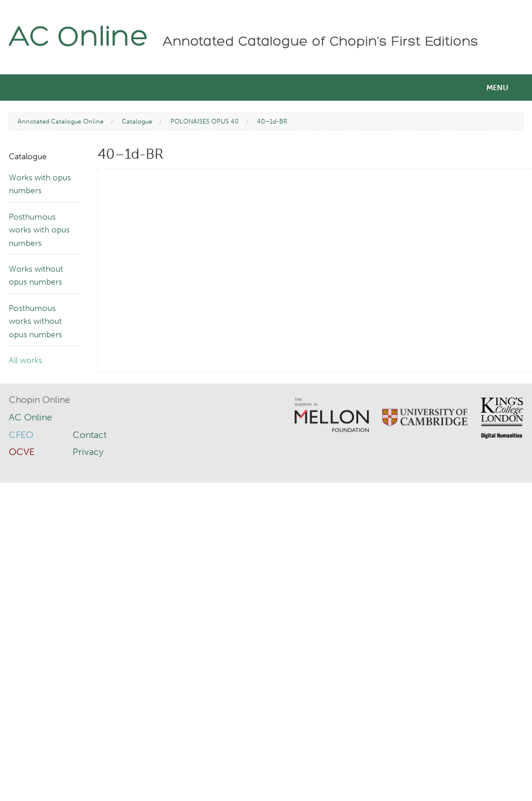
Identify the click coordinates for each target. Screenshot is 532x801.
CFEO (21, 435)
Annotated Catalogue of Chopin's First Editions (320, 42)
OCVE (22, 452)
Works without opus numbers (36, 275)
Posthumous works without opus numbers (35, 321)
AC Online (79, 38)
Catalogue (137, 121)
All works (25, 360)
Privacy (88, 452)
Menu (497, 88)
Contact (90, 435)
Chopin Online (40, 400)
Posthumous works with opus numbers (39, 230)
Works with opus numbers (40, 184)
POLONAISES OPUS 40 (205, 121)
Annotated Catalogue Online (61, 121)
